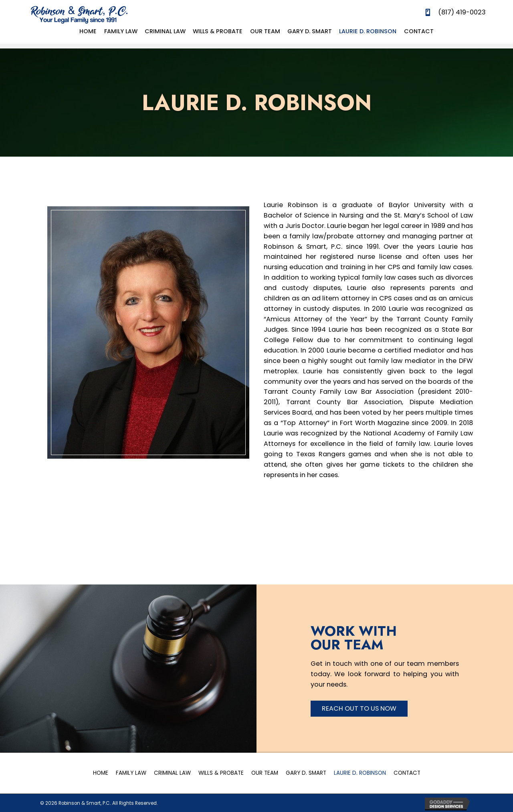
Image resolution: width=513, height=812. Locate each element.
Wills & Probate (221, 773)
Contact (407, 773)
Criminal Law (172, 773)
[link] (88, 31)
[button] (359, 709)
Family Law (131, 773)
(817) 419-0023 (462, 12)
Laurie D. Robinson (360, 773)
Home (101, 773)
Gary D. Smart (306, 773)
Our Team (265, 773)
